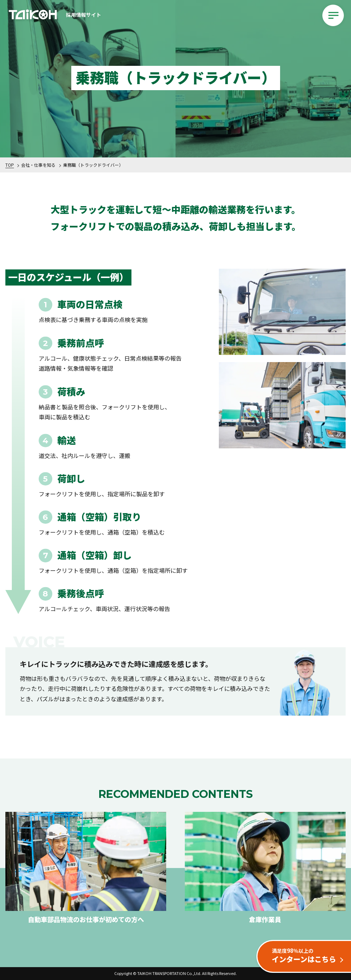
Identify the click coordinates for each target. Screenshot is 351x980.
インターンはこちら (307, 955)
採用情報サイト (54, 16)
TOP (10, 165)
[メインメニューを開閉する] (333, 15)
